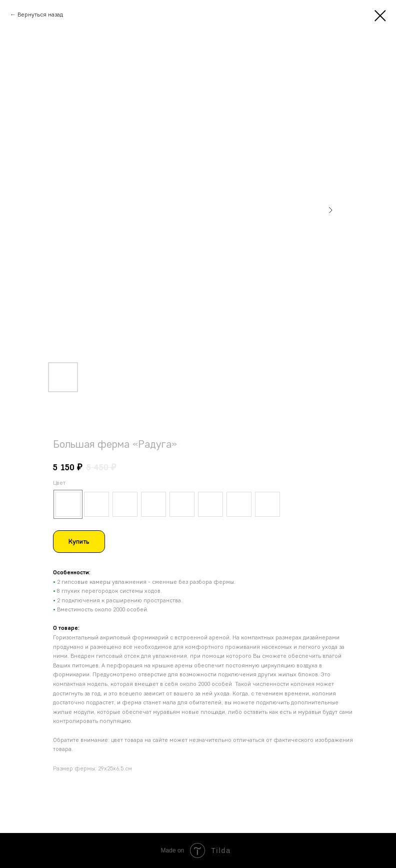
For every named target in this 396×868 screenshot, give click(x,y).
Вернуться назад (40, 14)
